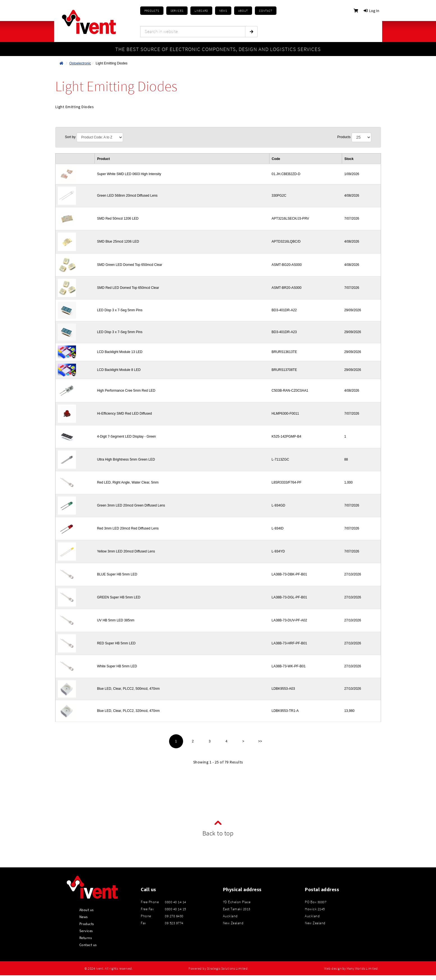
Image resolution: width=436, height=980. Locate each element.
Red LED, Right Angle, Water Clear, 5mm (128, 482)
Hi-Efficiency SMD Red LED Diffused (124, 414)
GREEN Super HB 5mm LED (119, 597)
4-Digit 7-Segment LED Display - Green (126, 436)
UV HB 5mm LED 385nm (116, 620)
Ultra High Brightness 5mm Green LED (126, 459)
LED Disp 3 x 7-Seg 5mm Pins (120, 310)
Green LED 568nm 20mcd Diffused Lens (127, 196)
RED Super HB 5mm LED (116, 643)
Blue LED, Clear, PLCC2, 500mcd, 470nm (128, 689)
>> (260, 741)
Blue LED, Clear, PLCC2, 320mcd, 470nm (128, 711)
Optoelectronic (80, 63)
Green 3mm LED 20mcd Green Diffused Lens (131, 505)
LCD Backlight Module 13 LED (120, 352)
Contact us (88, 945)
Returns (86, 938)
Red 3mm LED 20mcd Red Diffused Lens (128, 528)
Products (152, 11)
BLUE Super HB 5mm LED (117, 574)
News (84, 917)
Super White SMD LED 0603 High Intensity (129, 174)
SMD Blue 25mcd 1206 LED (118, 241)
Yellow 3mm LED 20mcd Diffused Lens (126, 551)
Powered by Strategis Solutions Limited (218, 969)
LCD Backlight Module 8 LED (119, 370)
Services (86, 931)
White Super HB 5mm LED (117, 666)
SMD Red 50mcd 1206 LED (118, 219)
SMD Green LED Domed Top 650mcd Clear (130, 265)
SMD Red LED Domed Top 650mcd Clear (128, 288)
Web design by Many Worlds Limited (351, 969)
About (243, 11)
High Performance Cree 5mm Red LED (126, 391)
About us (86, 910)
